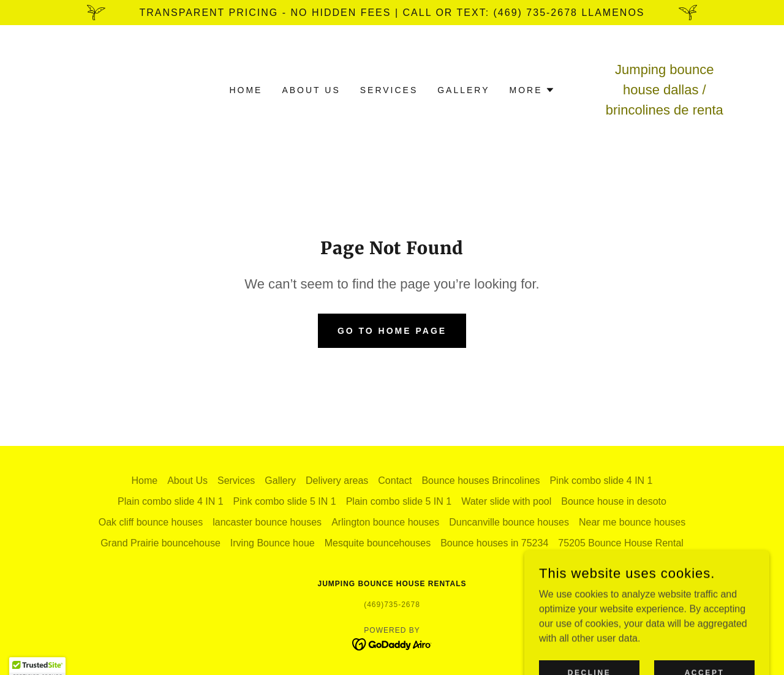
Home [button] (144, 481)
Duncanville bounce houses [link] (509, 522)
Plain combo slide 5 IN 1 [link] (399, 501)
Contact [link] (395, 481)
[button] (532, 90)
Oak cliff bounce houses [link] (151, 522)
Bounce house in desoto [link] (614, 501)
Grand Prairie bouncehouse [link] (160, 543)
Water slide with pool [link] (506, 501)
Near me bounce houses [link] (632, 522)
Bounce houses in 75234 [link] (494, 543)
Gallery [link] (463, 90)
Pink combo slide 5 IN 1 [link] (285, 501)
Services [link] (389, 90)
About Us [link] (311, 90)
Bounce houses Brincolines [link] (481, 481)
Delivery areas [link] (337, 481)
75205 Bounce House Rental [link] (621, 543)
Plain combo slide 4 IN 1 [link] (171, 501)
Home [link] (246, 90)
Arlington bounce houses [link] (385, 522)
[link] (392, 643)
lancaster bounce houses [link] (267, 522)
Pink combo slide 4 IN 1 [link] (601, 481)
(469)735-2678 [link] (392, 605)
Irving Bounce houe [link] (273, 543)
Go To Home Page (392, 331)
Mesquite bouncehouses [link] (378, 543)
